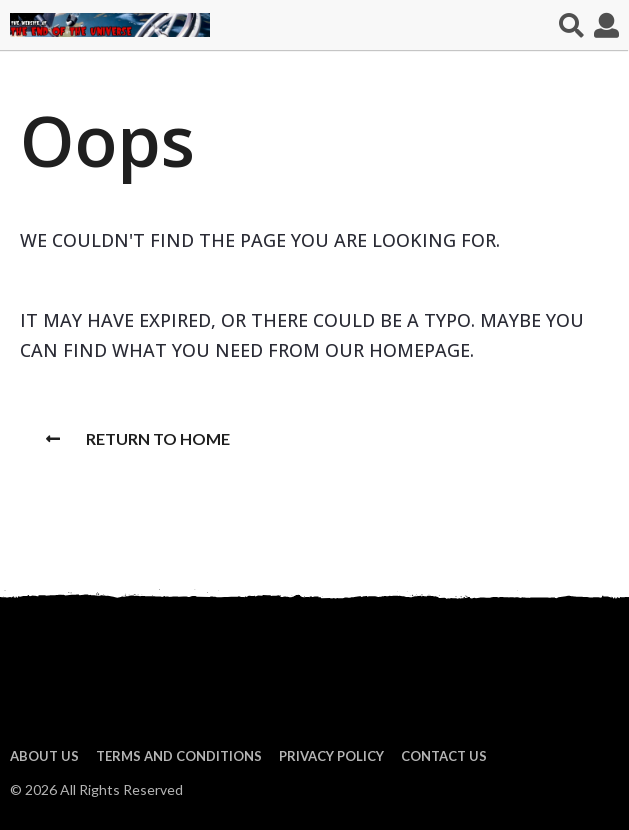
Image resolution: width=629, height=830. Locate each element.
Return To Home (138, 438)
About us (44, 756)
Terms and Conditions (179, 756)
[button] (571, 25)
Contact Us (444, 756)
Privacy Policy (331, 756)
